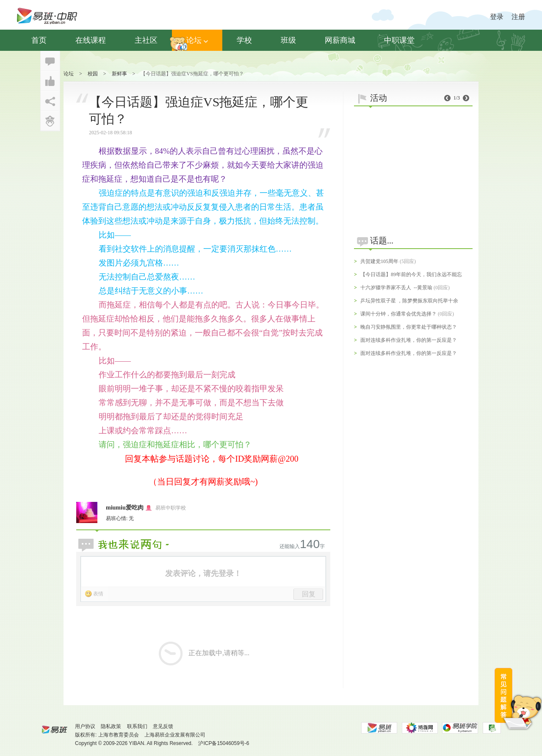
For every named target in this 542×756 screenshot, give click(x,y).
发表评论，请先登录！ (203, 573)
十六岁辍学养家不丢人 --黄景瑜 (396, 288)
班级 (288, 40)
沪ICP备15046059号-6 (224, 743)
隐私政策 (111, 726)
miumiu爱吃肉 (125, 508)
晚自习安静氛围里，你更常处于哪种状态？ (409, 327)
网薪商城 (340, 40)
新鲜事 (119, 74)
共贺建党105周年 (379, 261)
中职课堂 (399, 40)
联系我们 (137, 726)
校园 (93, 74)
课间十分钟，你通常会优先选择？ (398, 314)
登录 (497, 17)
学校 (244, 40)
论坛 (197, 40)
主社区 (146, 40)
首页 (39, 40)
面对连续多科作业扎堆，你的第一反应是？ (409, 340)
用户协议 (85, 726)
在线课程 (91, 40)
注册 (518, 17)
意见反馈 (163, 726)
